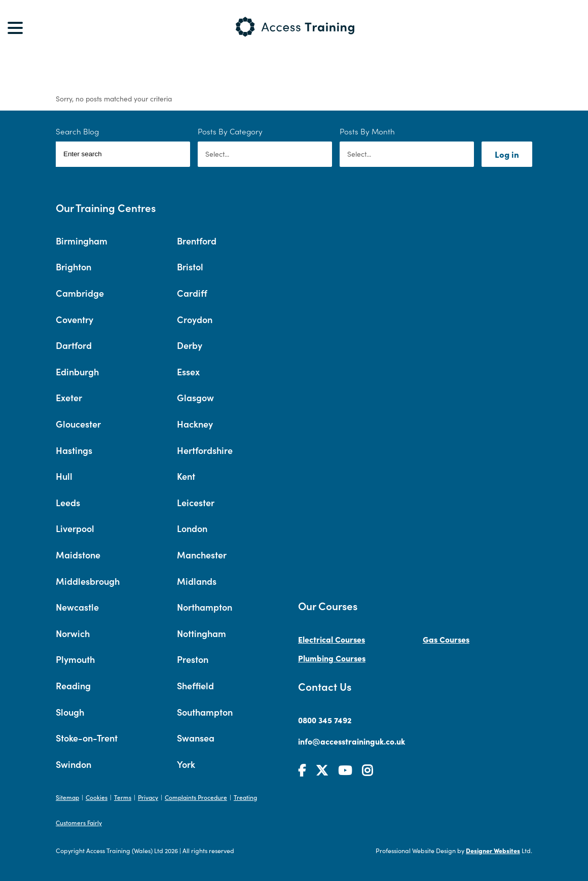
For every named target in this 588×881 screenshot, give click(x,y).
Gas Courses (446, 639)
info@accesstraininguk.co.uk (352, 741)
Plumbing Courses (332, 658)
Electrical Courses (332, 639)
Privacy (148, 797)
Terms (123, 797)
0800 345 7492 (325, 720)
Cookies (97, 797)
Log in (507, 154)
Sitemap (67, 797)
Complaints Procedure (196, 797)
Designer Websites (493, 850)
